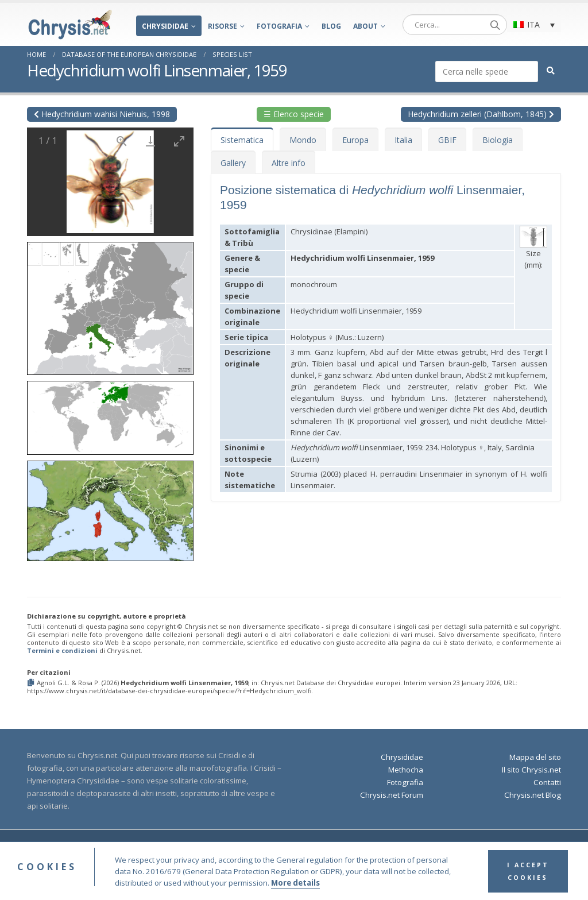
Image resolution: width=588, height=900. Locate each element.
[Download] (150, 141)
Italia (403, 140)
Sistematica (242, 140)
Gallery (233, 163)
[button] (110, 305)
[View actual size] (122, 141)
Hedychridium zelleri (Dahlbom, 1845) (481, 114)
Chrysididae (165, 26)
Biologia (498, 140)
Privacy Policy (418, 847)
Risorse (223, 26)
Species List (232, 54)
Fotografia (279, 26)
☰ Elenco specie (294, 114)
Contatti (547, 782)
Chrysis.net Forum (392, 795)
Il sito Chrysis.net (531, 770)
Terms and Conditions (354, 847)
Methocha (406, 770)
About (365, 26)
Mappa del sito (535, 757)
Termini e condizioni (62, 650)
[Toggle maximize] (179, 141)
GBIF (447, 140)
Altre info (289, 163)
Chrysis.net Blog (533, 795)
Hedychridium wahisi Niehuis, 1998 (102, 114)
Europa (355, 140)
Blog (331, 26)
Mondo (303, 140)
